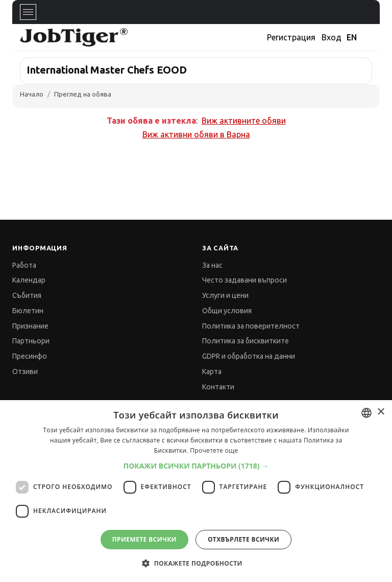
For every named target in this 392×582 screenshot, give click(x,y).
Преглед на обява (83, 94)
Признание (30, 326)
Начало (32, 94)
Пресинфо (30, 356)
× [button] (381, 412)
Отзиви (25, 371)
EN (352, 37)
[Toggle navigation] (28, 12)
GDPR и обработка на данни (249, 356)
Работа (24, 265)
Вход (332, 37)
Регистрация (291, 37)
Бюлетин (28, 311)
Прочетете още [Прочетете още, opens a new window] (214, 450)
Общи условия (227, 311)
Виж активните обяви (244, 121)
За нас (212, 265)
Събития (27, 295)
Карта (212, 371)
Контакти (218, 387)
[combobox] (366, 413)
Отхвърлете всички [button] (243, 539)
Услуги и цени (225, 295)
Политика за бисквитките (246, 341)
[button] (196, 466)
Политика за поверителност (251, 326)
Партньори (31, 341)
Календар (29, 280)
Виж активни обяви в (196, 134)
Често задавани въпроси (244, 280)
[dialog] (196, 491)
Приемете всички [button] (144, 539)
